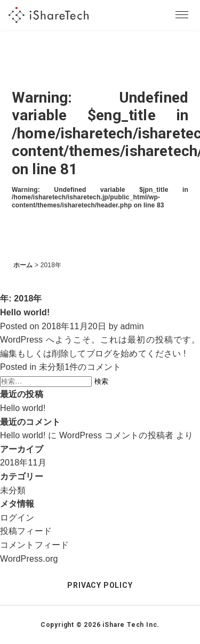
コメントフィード (34, 545)
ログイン (17, 518)
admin (132, 326)
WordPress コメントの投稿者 (116, 435)
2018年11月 (23, 463)
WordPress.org (29, 559)
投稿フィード (26, 531)
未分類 (52, 367)
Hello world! (25, 312)
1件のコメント (93, 367)
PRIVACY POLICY (100, 585)
